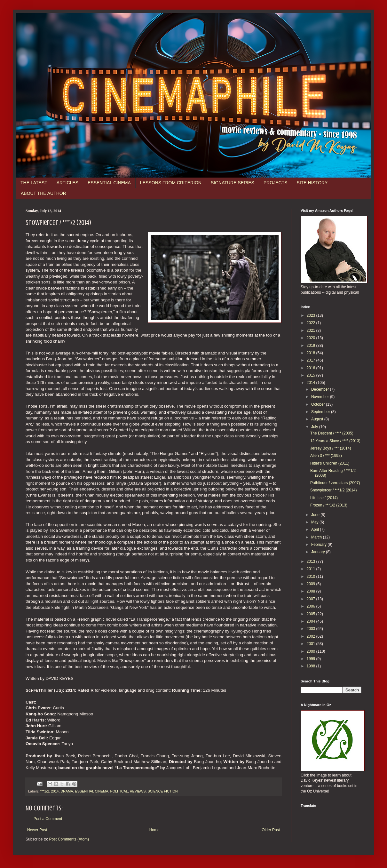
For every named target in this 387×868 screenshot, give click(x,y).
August (318, 419)
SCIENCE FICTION (162, 791)
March (317, 537)
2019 (312, 346)
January (319, 552)
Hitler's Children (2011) (330, 463)
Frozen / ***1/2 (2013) (329, 505)
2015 (312, 375)
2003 (312, 629)
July (315, 427)
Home (154, 830)
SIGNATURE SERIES (233, 183)
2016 (312, 368)
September (321, 412)
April (316, 530)
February (319, 545)
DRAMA (67, 791)
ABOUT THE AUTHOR (43, 193)
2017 (312, 360)
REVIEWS (138, 791)
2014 (55, 791)
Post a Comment (48, 819)
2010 (312, 577)
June (316, 515)
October (319, 404)
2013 (312, 561)
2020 (312, 338)
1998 (312, 666)
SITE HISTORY (312, 183)
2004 (312, 621)
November (321, 397)
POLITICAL (119, 791)
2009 (312, 584)
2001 (312, 644)
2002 (312, 636)
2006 (312, 606)
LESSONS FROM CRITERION (171, 183)
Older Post (271, 830)
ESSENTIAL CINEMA (109, 183)
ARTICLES (67, 183)
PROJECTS (276, 183)
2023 (312, 315)
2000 (312, 651)
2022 (312, 323)
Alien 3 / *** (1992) (326, 456)
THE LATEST (34, 183)
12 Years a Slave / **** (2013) (335, 441)
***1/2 (45, 791)
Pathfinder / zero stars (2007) (335, 483)
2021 (312, 330)
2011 (312, 569)
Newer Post (37, 830)
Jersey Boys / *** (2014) (331, 448)
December (321, 389)
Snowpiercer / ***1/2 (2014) (333, 490)
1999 (312, 659)
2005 (312, 614)
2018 (312, 353)
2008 (312, 591)
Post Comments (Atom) (69, 839)
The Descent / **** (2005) (332, 433)
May (315, 522)
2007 (312, 599)
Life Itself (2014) (324, 498)
